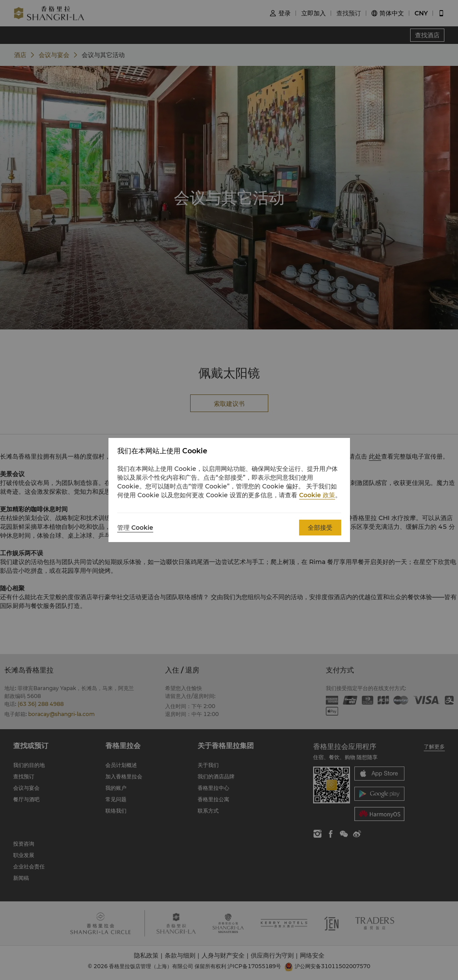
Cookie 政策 (317, 495)
